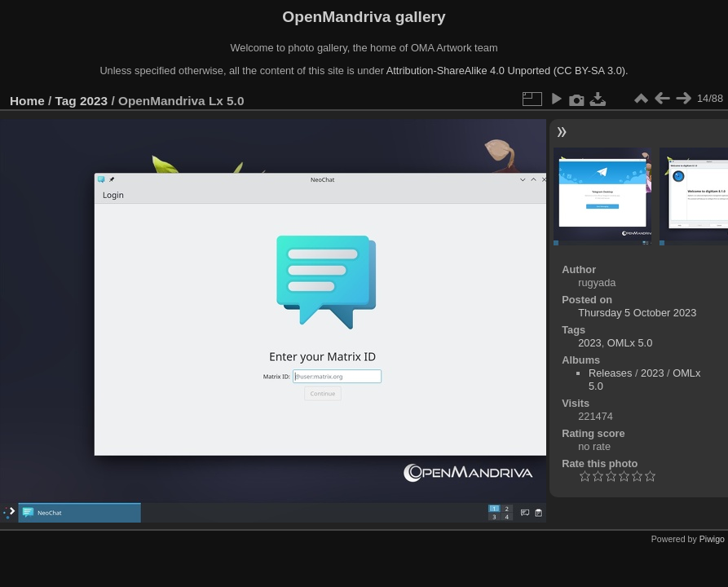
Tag (66, 101)
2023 (94, 101)
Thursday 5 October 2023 (637, 313)
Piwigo (712, 539)
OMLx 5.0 (630, 343)
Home (27, 101)
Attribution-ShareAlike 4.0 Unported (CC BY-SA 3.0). (507, 71)
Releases (610, 373)
